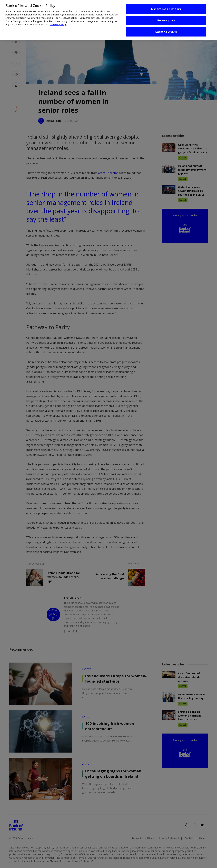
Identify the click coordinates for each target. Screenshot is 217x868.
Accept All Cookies (166, 30)
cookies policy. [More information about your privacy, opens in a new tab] (58, 23)
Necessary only (166, 19)
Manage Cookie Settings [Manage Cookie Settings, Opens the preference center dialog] (166, 8)
